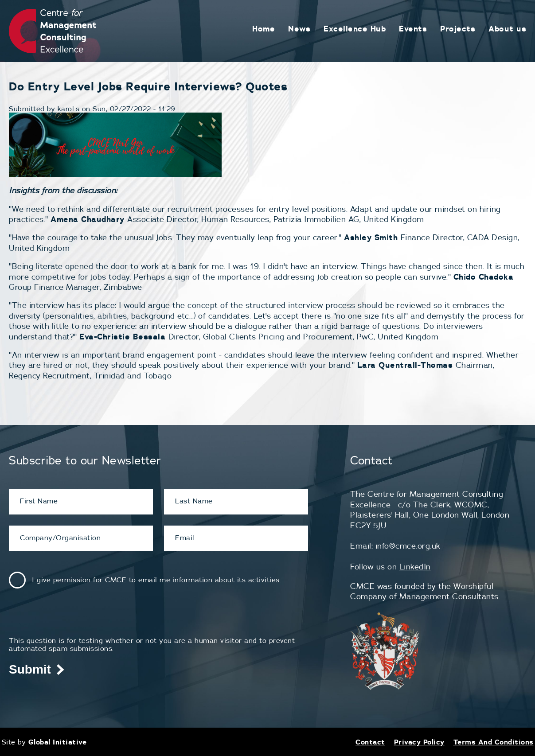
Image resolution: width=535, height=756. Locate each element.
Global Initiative (58, 742)
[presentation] (76, 619)
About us (507, 29)
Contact (370, 742)
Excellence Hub (355, 29)
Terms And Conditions (494, 742)
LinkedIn (415, 567)
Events (413, 29)
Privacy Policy (419, 742)
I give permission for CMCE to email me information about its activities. (156, 580)
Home (264, 29)
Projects (458, 29)
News (299, 29)
